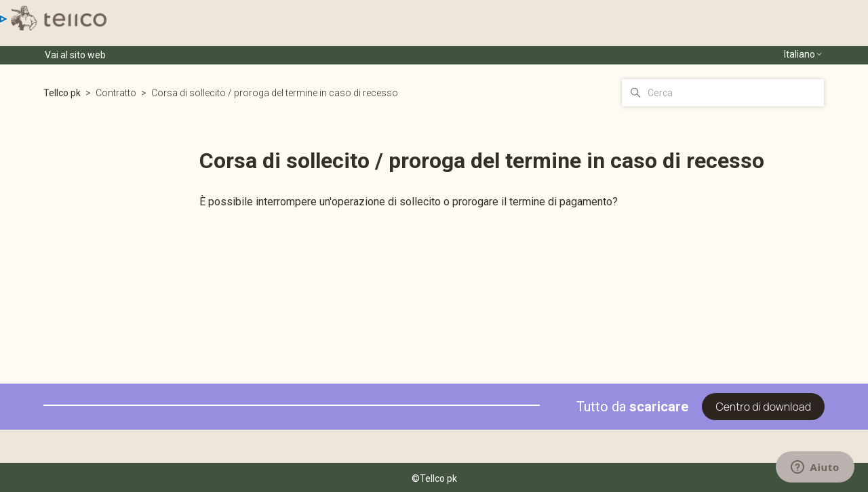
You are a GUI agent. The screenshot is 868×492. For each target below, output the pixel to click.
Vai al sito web (75, 55)
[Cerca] (723, 93)
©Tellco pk (434, 478)
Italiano (804, 54)
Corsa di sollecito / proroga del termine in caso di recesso (275, 93)
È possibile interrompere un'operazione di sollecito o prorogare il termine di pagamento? (409, 202)
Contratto (116, 93)
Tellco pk (62, 93)
